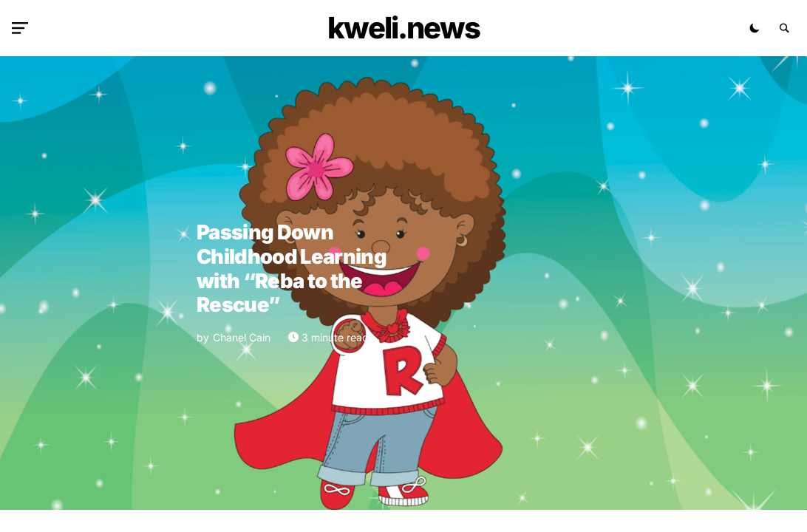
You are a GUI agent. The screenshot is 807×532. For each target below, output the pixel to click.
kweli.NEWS (403, 28)
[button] (23, 28)
